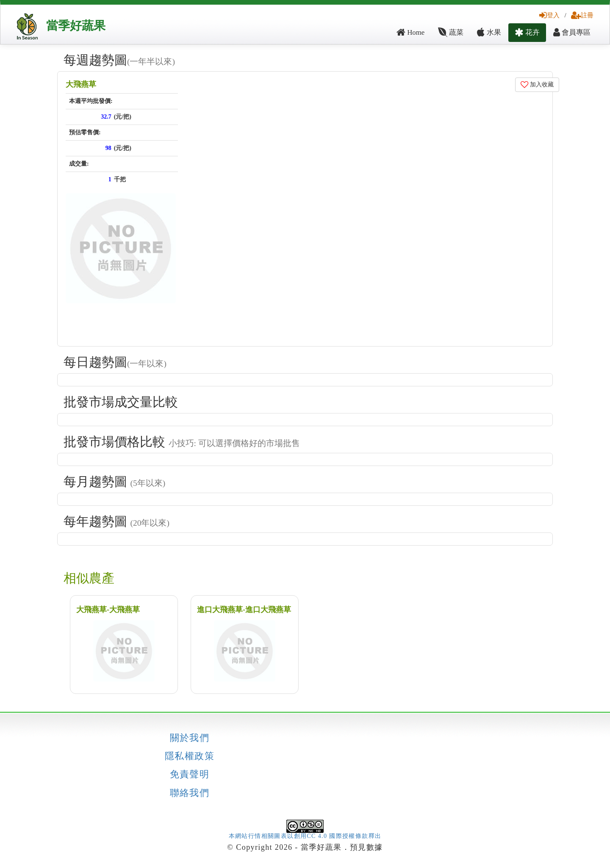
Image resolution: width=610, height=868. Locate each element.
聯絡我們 (190, 793)
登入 (549, 15)
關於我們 (190, 738)
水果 (489, 32)
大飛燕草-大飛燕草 (108, 610)
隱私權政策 (190, 756)
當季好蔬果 (76, 26)
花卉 (527, 32)
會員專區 (572, 32)
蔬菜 (451, 32)
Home (410, 32)
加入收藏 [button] (537, 85)
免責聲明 (190, 774)
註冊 (582, 15)
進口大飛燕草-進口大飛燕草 (244, 610)
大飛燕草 (81, 84)
